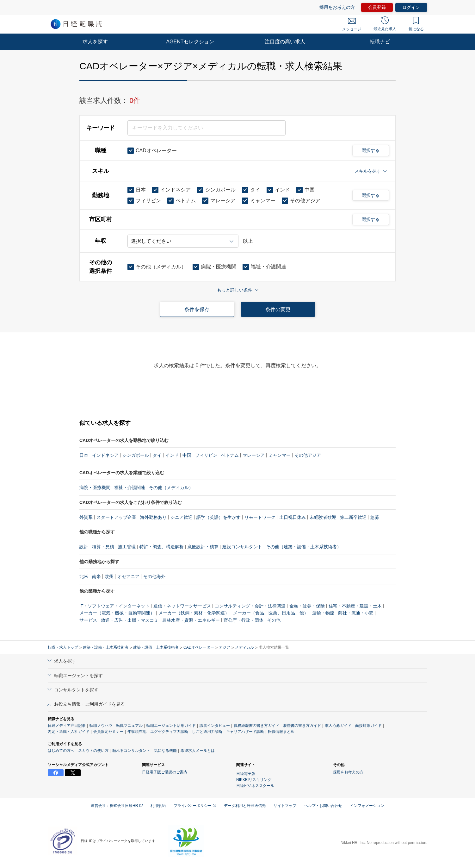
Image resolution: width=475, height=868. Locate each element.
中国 (187, 455)
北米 (84, 576)
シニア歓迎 (182, 517)
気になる (416, 24)
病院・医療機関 (95, 487)
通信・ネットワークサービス (182, 606)
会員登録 (377, 7)
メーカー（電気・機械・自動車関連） (117, 613)
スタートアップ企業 (116, 517)
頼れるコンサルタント (131, 751)
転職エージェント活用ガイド (171, 726)
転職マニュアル (129, 726)
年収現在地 (137, 732)
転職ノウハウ (101, 726)
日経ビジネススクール (255, 786)
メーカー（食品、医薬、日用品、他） (271, 613)
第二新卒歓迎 (353, 517)
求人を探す (95, 42)
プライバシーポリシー (195, 806)
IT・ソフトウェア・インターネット (114, 606)
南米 (96, 576)
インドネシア (105, 455)
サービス (88, 620)
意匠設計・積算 (203, 547)
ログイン (411, 7)
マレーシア (254, 455)
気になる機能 (165, 751)
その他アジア (308, 455)
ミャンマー (280, 455)
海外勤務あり (153, 517)
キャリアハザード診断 (245, 732)
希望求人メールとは (198, 751)
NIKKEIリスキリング (254, 780)
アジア (225, 647)
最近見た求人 (385, 24)
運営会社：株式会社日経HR (117, 806)
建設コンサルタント (242, 547)
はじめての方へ (61, 751)
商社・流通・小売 (356, 613)
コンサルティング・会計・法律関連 (250, 606)
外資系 (86, 517)
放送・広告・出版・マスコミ (130, 620)
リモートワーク (260, 517)
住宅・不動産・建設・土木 (355, 606)
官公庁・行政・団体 (244, 620)
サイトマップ (285, 806)
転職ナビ (380, 42)
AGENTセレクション (190, 42)
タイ (157, 455)
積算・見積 (103, 547)
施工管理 (127, 547)
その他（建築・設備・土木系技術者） (304, 547)
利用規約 (158, 806)
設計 (84, 547)
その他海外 (154, 576)
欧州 (109, 576)
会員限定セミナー (108, 732)
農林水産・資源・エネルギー (191, 620)
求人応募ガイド (338, 726)
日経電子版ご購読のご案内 (165, 772)
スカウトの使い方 (93, 751)
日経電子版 (246, 774)
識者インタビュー (215, 726)
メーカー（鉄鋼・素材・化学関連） (194, 613)
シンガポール (136, 455)
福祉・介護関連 (130, 487)
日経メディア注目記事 (67, 726)
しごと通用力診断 (207, 732)
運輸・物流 (323, 613)
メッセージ (352, 25)
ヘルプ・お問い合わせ (323, 806)
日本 (84, 455)
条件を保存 (197, 309)
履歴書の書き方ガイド (302, 726)
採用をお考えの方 (337, 7)
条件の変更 (278, 309)
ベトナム (230, 455)
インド (172, 455)
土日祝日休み (293, 517)
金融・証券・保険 (307, 606)
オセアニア (128, 576)
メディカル (244, 647)
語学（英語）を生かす (219, 517)
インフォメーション (367, 806)
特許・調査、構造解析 (162, 547)
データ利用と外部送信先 (245, 806)
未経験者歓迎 (323, 517)
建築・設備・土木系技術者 (106, 647)
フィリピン (206, 455)
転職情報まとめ (281, 732)
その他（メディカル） (171, 487)
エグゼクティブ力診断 (169, 732)
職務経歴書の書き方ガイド (256, 726)
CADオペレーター (199, 647)
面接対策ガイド (368, 726)
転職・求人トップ (63, 647)
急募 (375, 517)
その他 (274, 620)
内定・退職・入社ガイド (69, 732)
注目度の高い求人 (285, 42)
